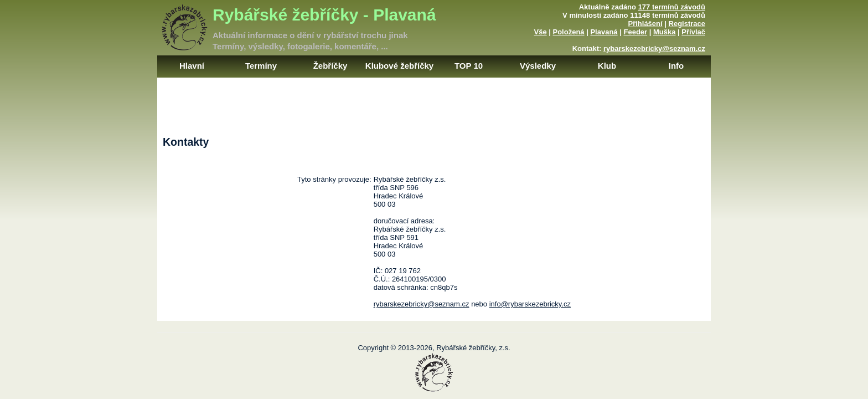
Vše (540, 32)
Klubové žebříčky (399, 66)
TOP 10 (469, 66)
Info (676, 66)
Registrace (687, 24)
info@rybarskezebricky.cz (530, 304)
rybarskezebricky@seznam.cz (654, 48)
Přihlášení (645, 24)
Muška (664, 32)
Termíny (261, 66)
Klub (607, 66)
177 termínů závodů (672, 7)
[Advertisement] (434, 103)
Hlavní (192, 66)
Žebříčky (330, 66)
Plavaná (604, 32)
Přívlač (693, 32)
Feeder (635, 32)
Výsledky (538, 66)
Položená (569, 32)
